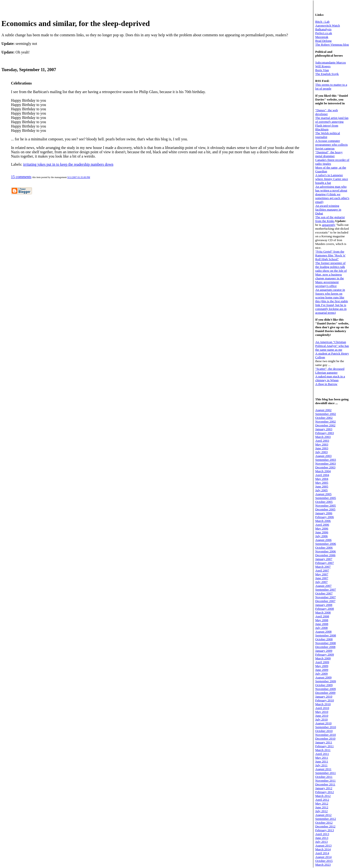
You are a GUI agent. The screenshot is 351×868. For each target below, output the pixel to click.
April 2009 (322, 662)
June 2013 (322, 838)
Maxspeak (322, 37)
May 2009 (322, 666)
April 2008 (322, 616)
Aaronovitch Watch (328, 25)
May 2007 (322, 574)
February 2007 (325, 563)
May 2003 (322, 444)
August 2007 (323, 586)
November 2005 (325, 505)
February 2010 (325, 700)
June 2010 (322, 716)
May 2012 (322, 803)
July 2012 (321, 811)
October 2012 (324, 823)
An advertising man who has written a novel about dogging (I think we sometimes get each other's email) (332, 194)
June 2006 (322, 532)
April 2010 (322, 708)
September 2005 (326, 498)
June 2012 (322, 807)
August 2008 (323, 632)
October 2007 (324, 593)
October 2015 (324, 861)
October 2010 (324, 731)
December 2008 (325, 647)
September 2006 (326, 544)
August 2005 (323, 494)
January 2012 (324, 788)
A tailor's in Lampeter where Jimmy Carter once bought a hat (332, 179)
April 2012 (322, 800)
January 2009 (324, 651)
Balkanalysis (323, 29)
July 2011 (321, 765)
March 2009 (323, 658)
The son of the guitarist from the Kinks (330, 219)
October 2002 (324, 418)
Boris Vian (322, 70)
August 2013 (323, 845)
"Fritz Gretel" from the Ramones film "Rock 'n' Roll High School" (330, 255)
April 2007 (322, 570)
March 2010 (323, 704)
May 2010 (322, 712)
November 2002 (325, 421)
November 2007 (325, 597)
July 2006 (321, 536)
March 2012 (323, 796)
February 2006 (325, 517)
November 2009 (325, 689)
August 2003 (323, 456)
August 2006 (323, 540)
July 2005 (321, 490)
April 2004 (322, 475)
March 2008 (323, 612)
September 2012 (326, 819)
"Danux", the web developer (327, 112)
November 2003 (325, 463)
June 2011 (322, 761)
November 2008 (325, 643)
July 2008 (321, 628)
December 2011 (325, 784)
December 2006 (325, 555)
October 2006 (324, 548)
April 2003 (322, 441)
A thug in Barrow (326, 384)
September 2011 (326, 773)
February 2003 (325, 433)
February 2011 (325, 746)
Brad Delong (323, 41)
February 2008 (325, 609)
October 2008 (324, 639)
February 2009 (325, 654)
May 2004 (322, 479)
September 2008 (326, 635)
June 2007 (322, 578)
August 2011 (323, 769)
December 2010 (325, 738)
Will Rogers (323, 66)
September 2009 (326, 681)
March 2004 (323, 471)
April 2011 (322, 754)
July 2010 (321, 719)
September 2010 (326, 727)
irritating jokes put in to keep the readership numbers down (68, 164)
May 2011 (322, 758)
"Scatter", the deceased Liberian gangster (330, 371)
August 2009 (323, 677)
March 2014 (323, 849)
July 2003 (321, 452)
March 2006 (323, 521)
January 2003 (324, 429)
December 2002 (325, 425)
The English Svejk (327, 74)
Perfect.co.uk (324, 33)
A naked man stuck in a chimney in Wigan (330, 378)
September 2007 (326, 590)
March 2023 (323, 865)
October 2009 (324, 685)
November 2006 (325, 551)
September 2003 (326, 460)
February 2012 (325, 792)
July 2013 (321, 842)
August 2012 (323, 815)
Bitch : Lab (322, 22)
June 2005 (322, 486)
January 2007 (324, 559)
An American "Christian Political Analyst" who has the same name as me (332, 346)
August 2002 (323, 410)
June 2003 (322, 448)
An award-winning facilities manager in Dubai (328, 209)
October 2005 (324, 502)
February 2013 (325, 830)
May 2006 (322, 528)
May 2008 (322, 620)
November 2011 (325, 781)
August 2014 (323, 857)
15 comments (21, 177)
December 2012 (325, 826)
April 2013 (322, 834)
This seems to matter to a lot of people (331, 87)
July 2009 (321, 674)
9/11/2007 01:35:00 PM (79, 177)
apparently (329, 225)
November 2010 (325, 735)
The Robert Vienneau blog (332, 45)
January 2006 (324, 513)
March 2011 (323, 750)
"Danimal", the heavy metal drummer (329, 154)
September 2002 (326, 414)
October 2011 (324, 777)
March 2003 (323, 437)
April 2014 (322, 853)
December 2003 (325, 467)
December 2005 (325, 509)
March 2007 (323, 567)
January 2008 (324, 605)
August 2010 (323, 723)
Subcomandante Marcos (330, 62)
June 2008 (322, 624)
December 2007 (325, 601)
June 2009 (322, 670)
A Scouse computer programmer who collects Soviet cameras (331, 145)
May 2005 (322, 483)
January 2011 (324, 742)
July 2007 (321, 582)
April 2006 (322, 525)
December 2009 (325, 693)
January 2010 (324, 696)
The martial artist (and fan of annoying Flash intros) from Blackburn (332, 124)
